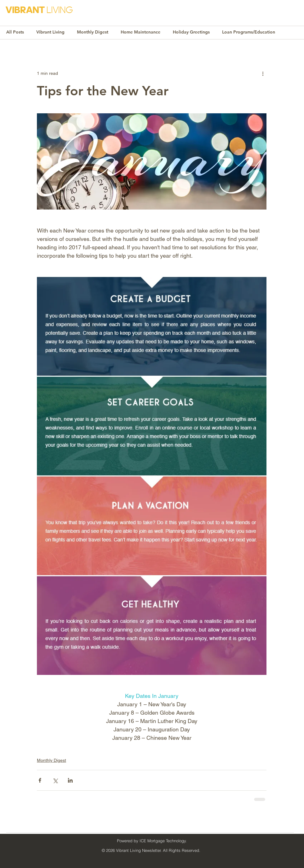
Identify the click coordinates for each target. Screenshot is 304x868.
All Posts (15, 32)
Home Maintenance (141, 32)
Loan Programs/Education (249, 32)
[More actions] (263, 73)
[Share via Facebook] (40, 780)
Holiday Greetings (191, 32)
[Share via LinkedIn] (70, 780)
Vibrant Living (50, 32)
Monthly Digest (93, 32)
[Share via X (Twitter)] (55, 780)
